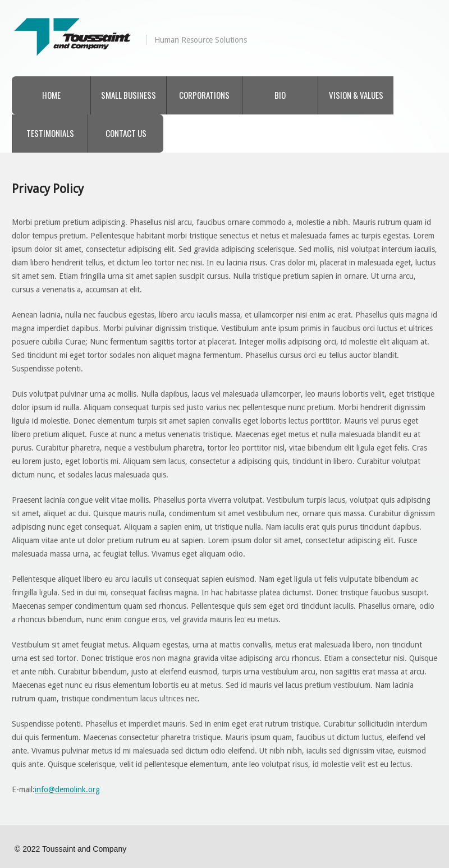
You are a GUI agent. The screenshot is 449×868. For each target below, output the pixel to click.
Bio (280, 95)
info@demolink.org (67, 789)
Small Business (129, 95)
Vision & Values (356, 95)
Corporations (204, 95)
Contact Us (126, 133)
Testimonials (50, 133)
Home (51, 95)
